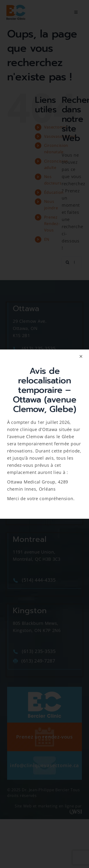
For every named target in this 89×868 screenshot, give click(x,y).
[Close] (81, 356)
